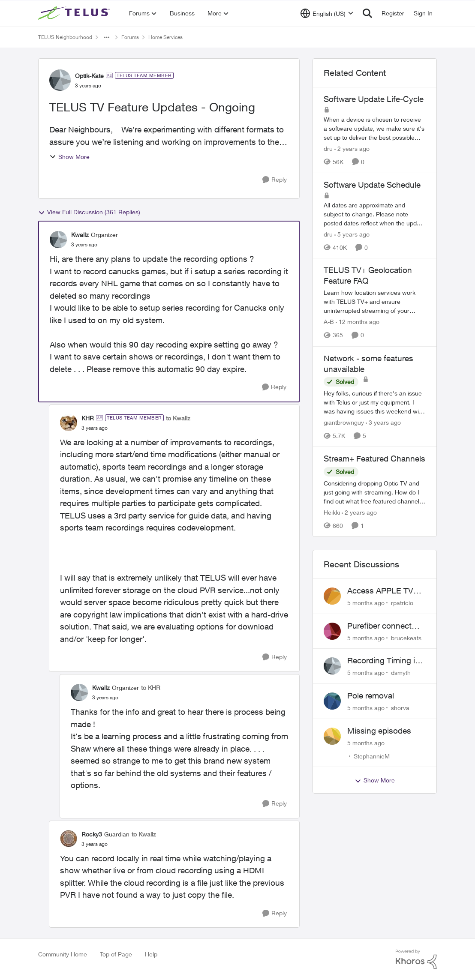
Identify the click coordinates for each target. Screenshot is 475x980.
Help (151, 954)
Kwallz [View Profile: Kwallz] (80, 235)
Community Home (63, 954)
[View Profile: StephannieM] (332, 736)
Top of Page (116, 954)
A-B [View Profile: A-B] (329, 322)
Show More (69, 157)
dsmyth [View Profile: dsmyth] (401, 673)
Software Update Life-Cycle (374, 99)
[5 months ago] (366, 603)
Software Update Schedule (372, 185)
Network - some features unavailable (368, 364)
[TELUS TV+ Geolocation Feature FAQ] (375, 302)
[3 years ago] (383, 422)
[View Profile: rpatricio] (332, 596)
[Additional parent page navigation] (107, 37)
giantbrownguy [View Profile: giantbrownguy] (344, 422)
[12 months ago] (358, 322)
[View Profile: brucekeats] (332, 631)
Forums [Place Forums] (130, 37)
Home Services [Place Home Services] (165, 37)
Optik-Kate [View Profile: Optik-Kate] (89, 76)
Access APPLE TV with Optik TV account (380, 591)
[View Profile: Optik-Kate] (60, 80)
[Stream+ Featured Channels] (375, 492)
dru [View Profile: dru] (328, 148)
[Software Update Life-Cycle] (375, 128)
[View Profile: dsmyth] (332, 666)
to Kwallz (178, 418)
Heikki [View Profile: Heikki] (332, 512)
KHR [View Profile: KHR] (88, 418)
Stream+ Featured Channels (374, 459)
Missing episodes (379, 731)
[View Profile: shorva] (332, 701)
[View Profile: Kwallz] (58, 240)
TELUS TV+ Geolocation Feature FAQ (368, 275)
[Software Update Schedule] (375, 214)
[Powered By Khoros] (416, 959)
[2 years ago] (352, 148)
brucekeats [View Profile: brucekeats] (406, 637)
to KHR (151, 688)
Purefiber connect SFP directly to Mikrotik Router (379, 626)
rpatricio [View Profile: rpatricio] (402, 603)
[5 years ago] (352, 234)
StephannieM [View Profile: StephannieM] (372, 756)
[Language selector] (327, 13)
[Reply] (275, 180)
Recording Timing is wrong (383, 661)
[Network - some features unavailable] (375, 402)
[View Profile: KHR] (69, 423)
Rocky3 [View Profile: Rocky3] (92, 834)
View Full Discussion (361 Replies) (89, 212)
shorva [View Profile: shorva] (400, 708)
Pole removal (371, 695)
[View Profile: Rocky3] (69, 839)
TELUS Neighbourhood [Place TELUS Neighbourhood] (65, 37)
